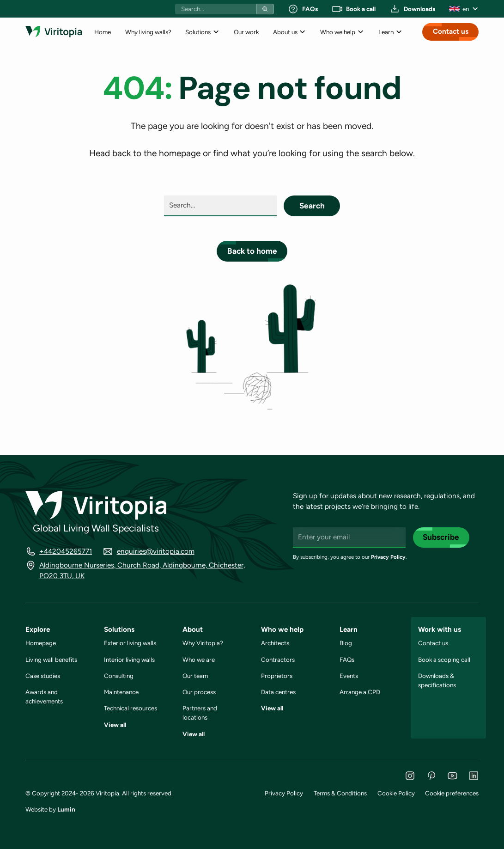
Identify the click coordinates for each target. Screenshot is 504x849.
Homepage (41, 643)
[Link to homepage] (54, 32)
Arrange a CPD (360, 692)
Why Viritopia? (203, 643)
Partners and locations (200, 713)
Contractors (278, 660)
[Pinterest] (431, 776)
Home (103, 32)
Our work (246, 32)
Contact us (451, 31)
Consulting (119, 676)
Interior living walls (129, 660)
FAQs (347, 660)
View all (115, 725)
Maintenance (121, 692)
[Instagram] (410, 776)
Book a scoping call (444, 660)
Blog (346, 643)
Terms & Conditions (340, 793)
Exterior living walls (130, 643)
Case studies (43, 676)
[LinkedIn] (474, 776)
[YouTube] (452, 776)
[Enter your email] (349, 538)
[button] (464, 9)
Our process (199, 692)
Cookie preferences (452, 793)
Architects (275, 643)
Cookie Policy (396, 793)
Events (349, 676)
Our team (195, 676)
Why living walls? (148, 32)
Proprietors (277, 676)
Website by (50, 809)
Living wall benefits (51, 660)
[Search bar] (216, 9)
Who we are (199, 660)
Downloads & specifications (437, 680)
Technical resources (131, 708)
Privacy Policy (388, 557)
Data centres (278, 692)
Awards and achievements (44, 696)
